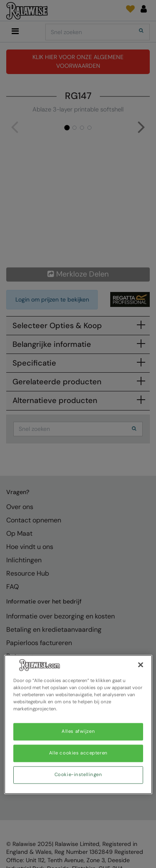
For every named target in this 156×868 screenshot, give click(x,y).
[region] (78, 724)
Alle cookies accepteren (78, 753)
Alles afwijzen (78, 732)
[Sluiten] (141, 665)
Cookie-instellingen (78, 775)
